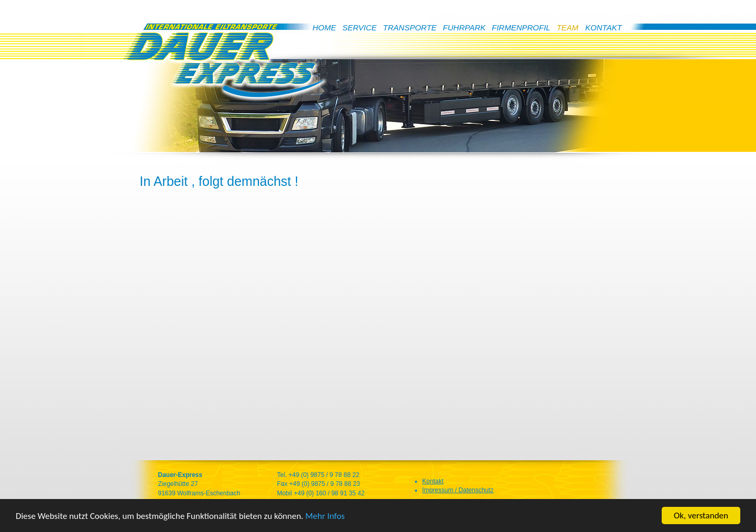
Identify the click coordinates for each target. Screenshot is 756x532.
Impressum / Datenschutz (458, 490)
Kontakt (433, 481)
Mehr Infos (325, 517)
